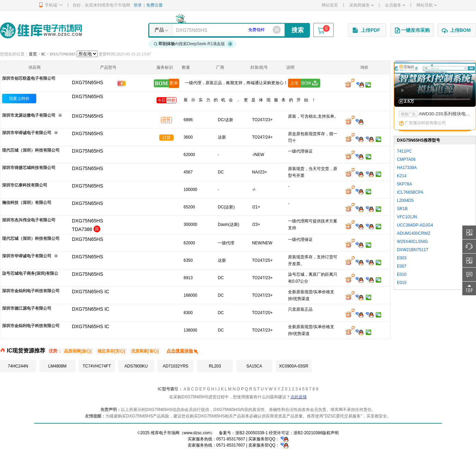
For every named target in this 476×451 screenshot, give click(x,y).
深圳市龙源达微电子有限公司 (29, 115)
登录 (138, 5)
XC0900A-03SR (294, 366)
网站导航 (427, 5)
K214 (402, 176)
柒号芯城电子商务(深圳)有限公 (30, 273)
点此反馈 (299, 397)
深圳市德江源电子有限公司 (27, 308)
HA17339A (407, 168)
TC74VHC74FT (97, 366)
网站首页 (330, 5)
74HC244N (18, 366)
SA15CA (254, 366)
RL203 (215, 366)
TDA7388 (82, 229)
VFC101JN (407, 217)
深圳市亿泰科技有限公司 (25, 185)
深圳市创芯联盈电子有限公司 (29, 78)
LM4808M (57, 366)
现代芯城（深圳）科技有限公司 (31, 150)
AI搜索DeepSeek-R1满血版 (193, 44)
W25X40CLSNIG (412, 242)
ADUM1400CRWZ (414, 233)
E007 (402, 266)
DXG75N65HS (87, 96)
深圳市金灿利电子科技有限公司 (31, 291)
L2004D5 (405, 201)
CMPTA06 (406, 159)
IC (43, 54)
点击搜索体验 (183, 351)
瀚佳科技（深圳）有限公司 (27, 203)
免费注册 (154, 5)
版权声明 (330, 433)
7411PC (404, 151)
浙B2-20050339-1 (252, 433)
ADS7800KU (136, 366)
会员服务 (395, 5)
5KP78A (404, 184)
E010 (402, 274)
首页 (33, 54)
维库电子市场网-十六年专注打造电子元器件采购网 (41, 30)
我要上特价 (19, 99)
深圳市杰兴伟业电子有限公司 (29, 220)
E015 (402, 283)
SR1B (402, 209)
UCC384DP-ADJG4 (415, 225)
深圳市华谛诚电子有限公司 (27, 133)
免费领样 (256, 30)
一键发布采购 (412, 30)
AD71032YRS (176, 366)
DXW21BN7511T (413, 250)
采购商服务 (361, 5)
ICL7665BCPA (410, 192)
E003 (402, 258)
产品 (159, 30)
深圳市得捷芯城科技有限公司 (29, 168)
